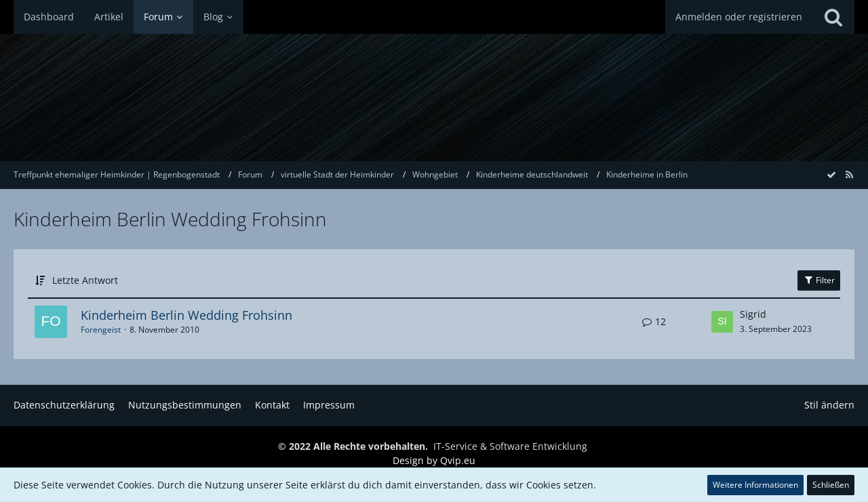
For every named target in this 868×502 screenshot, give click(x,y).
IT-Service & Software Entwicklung (510, 446)
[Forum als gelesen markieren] (831, 174)
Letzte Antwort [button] (85, 280)
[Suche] (833, 17)
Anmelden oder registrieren (739, 17)
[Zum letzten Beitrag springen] (722, 322)
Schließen (831, 485)
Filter (819, 280)
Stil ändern (829, 405)
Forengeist (101, 330)
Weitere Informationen (755, 485)
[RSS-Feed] (849, 174)
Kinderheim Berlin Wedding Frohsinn (186, 315)
